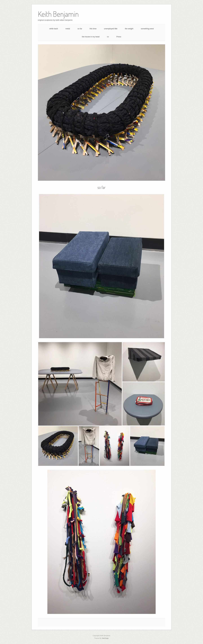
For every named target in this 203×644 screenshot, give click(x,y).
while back (54, 29)
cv (108, 37)
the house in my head (91, 37)
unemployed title (111, 29)
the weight (129, 29)
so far (80, 29)
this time (93, 29)
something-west (147, 29)
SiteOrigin (105, 638)
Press (119, 37)
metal (68, 29)
